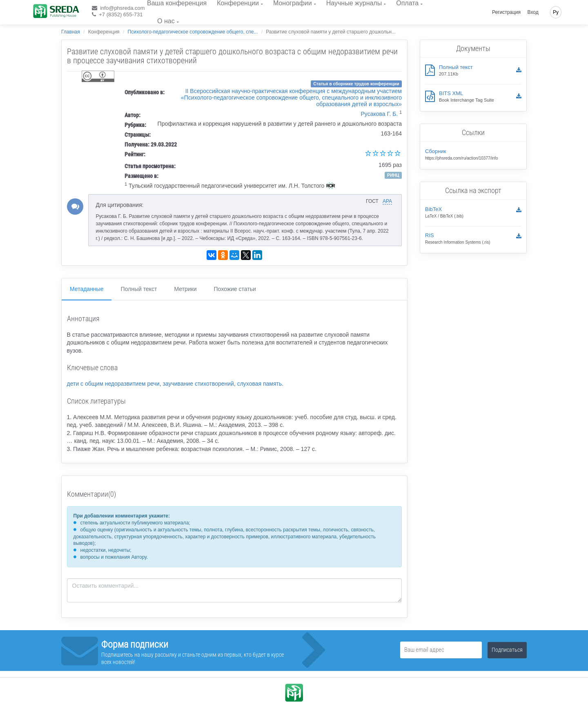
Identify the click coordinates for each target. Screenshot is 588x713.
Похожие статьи (235, 289)
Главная (71, 32)
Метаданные (87, 289)
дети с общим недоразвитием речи (113, 384)
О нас (166, 21)
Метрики (185, 289)
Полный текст (139, 289)
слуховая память (260, 384)
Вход (533, 12)
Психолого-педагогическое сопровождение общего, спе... (193, 32)
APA (387, 201)
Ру (556, 12)
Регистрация (506, 12)
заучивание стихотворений (198, 384)
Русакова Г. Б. (380, 114)
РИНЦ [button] (393, 175)
